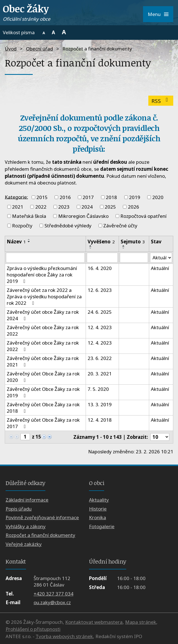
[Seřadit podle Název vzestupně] (29, 239)
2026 (133, 207)
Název (16, 242)
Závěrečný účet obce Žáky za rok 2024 (43, 315)
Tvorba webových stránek (64, 636)
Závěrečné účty (120, 226)
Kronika (98, 517)
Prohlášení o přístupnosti (33, 629)
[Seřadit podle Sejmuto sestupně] (124, 248)
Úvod (11, 49)
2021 (18, 207)
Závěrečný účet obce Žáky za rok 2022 (43, 331)
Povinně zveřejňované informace (42, 517)
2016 (65, 197)
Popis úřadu (19, 509)
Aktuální (160, 268)
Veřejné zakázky (24, 544)
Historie (98, 509)
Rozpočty (22, 226)
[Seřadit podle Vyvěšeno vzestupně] (91, 246)
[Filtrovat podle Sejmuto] (134, 258)
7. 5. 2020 (98, 389)
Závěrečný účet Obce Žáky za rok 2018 (43, 408)
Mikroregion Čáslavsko (83, 216)
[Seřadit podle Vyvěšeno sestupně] (91, 248)
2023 (64, 207)
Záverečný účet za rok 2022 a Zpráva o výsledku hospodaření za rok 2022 (44, 296)
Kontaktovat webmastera (94, 622)
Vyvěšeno (101, 242)
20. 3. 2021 (100, 374)
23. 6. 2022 (100, 358)
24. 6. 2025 (100, 312)
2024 (87, 207)
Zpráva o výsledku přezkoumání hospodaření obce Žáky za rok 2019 (42, 275)
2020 (158, 197)
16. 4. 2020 (100, 268)
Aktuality (99, 500)
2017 (88, 197)
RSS (161, 101)
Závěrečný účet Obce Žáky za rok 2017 (43, 423)
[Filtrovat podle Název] (45, 258)
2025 (110, 207)
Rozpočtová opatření (143, 216)
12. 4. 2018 (100, 420)
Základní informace (27, 500)
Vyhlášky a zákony (26, 526)
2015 (42, 197)
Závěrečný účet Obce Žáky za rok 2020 (43, 377)
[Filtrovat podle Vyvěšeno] (102, 258)
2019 (135, 197)
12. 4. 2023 (100, 327)
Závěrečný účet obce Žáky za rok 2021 (43, 361)
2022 (41, 207)
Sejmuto (133, 242)
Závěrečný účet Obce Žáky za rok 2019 (43, 392)
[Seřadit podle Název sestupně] (29, 242)
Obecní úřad (39, 49)
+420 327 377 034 (53, 594)
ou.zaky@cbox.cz (52, 602)
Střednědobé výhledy (68, 226)
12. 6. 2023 (100, 290)
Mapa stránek (141, 622)
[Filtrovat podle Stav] (161, 258)
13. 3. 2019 (100, 404)
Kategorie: (16, 197)
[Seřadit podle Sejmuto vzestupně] (124, 246)
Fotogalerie (102, 526)
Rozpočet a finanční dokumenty (40, 535)
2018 (111, 197)
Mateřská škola (29, 216)
